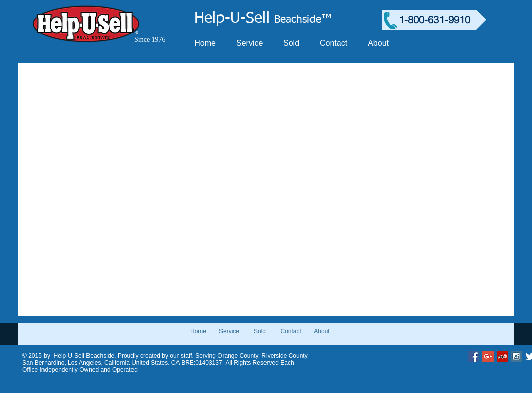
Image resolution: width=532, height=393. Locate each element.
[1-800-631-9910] (434, 20)
